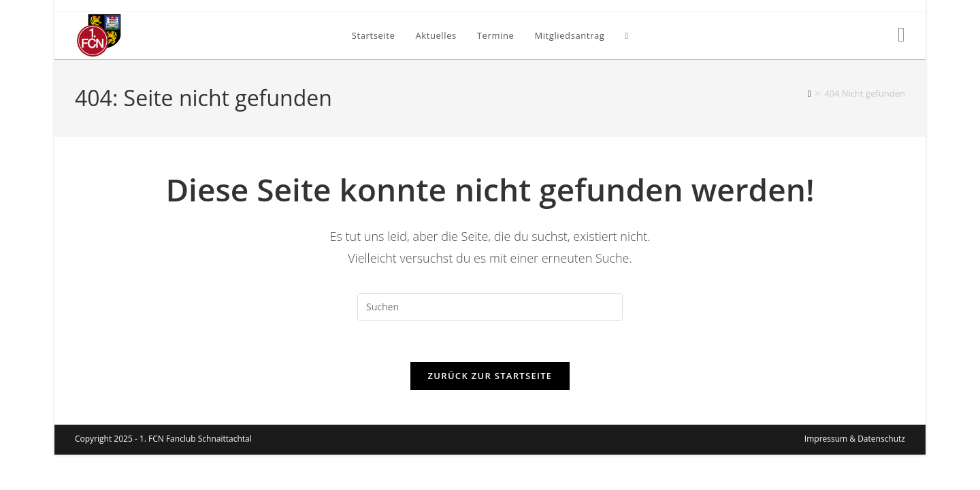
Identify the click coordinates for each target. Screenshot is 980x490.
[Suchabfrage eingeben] (490, 307)
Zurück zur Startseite (490, 376)
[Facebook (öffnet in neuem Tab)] (901, 34)
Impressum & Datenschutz (855, 474)
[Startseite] (810, 93)
